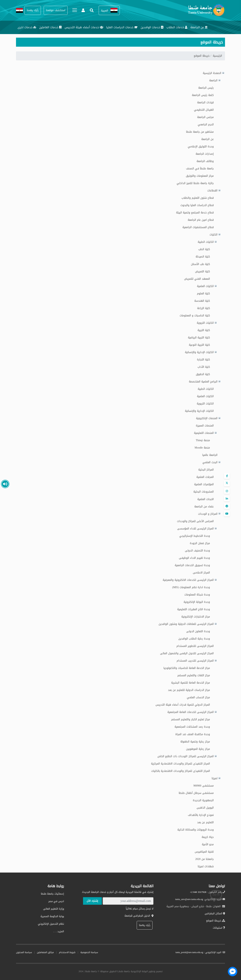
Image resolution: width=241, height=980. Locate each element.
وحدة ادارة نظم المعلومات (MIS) (191, 587)
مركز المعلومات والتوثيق (200, 176)
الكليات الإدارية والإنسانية (199, 411)
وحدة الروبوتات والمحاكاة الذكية (196, 830)
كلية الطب (204, 249)
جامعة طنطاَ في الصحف (200, 169)
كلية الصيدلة (203, 257)
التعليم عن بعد (205, 822)
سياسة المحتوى (24, 952)
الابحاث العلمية (206, 499)
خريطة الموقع (216, 921)
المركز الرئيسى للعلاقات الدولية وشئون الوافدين (186, 624)
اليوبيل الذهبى (205, 808)
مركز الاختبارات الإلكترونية (196, 617)
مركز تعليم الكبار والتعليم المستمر (191, 719)
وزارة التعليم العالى (54, 909)
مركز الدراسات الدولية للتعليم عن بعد (189, 690)
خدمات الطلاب (177, 27)
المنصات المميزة (205, 426)
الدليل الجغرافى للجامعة (139, 916)
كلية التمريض (202, 271)
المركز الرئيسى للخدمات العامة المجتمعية (191, 712)
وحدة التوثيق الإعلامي (201, 147)
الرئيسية (217, 56)
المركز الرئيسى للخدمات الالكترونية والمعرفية (188, 580)
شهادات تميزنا (206, 866)
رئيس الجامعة (206, 88)
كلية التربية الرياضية (199, 338)
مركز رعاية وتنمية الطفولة (195, 742)
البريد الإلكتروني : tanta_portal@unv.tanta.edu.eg (200, 952)
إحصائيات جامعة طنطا (52, 894)
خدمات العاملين (50, 27)
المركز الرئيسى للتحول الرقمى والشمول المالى (187, 653)
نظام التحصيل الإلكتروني (51, 924)
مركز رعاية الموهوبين (198, 749)
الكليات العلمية (205, 396)
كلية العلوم (203, 294)
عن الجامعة (199, 27)
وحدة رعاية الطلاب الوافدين (194, 639)
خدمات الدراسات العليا (122, 27)
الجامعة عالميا (210, 455)
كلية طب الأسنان (200, 264)
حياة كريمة (208, 837)
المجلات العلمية (205, 477)
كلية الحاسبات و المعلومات (195, 316)
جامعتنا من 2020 (204, 859)
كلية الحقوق (203, 374)
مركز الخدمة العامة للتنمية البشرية (191, 683)
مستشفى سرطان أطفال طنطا (196, 793)
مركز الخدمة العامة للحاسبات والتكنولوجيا (187, 668)
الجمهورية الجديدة (203, 800)
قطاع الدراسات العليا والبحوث (197, 205)
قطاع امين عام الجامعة (201, 220)
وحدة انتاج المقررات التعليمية (194, 609)
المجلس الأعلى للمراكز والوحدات (195, 521)
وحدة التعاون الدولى (198, 631)
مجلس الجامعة (205, 117)
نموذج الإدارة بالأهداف (201, 815)
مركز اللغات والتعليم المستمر (194, 675)
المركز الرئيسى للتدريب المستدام (195, 661)
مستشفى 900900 (204, 786)
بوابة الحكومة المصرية (52, 916)
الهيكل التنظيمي (204, 110)
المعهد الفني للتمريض (197, 279)
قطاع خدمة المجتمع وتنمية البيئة (195, 213)
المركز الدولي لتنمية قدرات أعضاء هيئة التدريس (183, 705)
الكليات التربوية (205, 404)
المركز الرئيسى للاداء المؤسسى (195, 529)
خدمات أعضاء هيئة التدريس (84, 27)
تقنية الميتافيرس (204, 852)
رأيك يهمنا (145, 925)
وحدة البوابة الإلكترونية (197, 602)
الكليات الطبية (206, 389)
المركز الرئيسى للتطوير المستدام (195, 646)
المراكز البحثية (206, 470)
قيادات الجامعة (205, 102)
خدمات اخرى (27, 27)
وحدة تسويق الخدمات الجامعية (192, 565)
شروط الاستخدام (67, 952)
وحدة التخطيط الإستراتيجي (195, 536)
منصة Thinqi (203, 440)
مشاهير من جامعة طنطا (200, 132)
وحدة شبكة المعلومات (197, 595)
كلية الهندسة (202, 301)
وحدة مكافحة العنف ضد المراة (193, 734)
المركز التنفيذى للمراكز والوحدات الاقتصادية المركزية (180, 764)
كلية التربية (204, 330)
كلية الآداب (204, 367)
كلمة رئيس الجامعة (203, 95)
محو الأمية (208, 844)
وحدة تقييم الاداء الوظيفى (194, 558)
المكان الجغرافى (215, 913)
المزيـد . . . (59, 931)
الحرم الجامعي (206, 124)
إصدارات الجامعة (205, 154)
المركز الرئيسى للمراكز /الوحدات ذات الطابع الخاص (186, 756)
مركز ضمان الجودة (200, 543)
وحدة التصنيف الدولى (197, 551)
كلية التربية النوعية (199, 345)
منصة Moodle (202, 448)
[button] (109, 10)
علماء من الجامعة (204, 507)
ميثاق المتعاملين (45, 952)
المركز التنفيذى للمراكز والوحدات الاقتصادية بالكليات (181, 771)
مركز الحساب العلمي (198, 697)
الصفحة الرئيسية (212, 73)
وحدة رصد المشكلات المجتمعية (192, 727)
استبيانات (219, 928)
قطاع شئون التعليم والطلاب (198, 198)
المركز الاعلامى (201, 573)
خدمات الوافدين (152, 27)
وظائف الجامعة (205, 161)
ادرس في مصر (56, 901)
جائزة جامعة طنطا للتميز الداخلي (195, 183)
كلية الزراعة (204, 308)
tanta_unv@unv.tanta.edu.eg (189, 899)
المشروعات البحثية (204, 492)
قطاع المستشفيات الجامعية (198, 227)
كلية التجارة (203, 360)
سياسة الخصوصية (89, 952)
